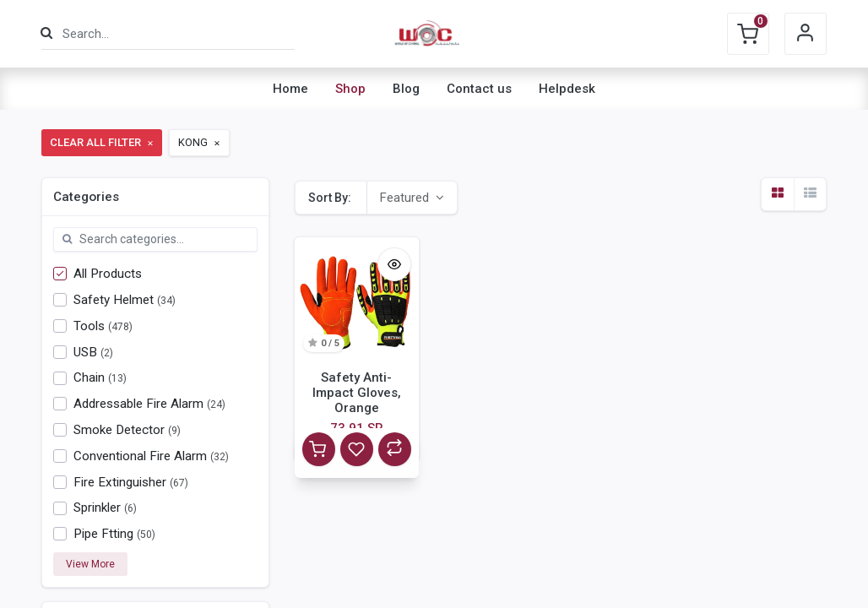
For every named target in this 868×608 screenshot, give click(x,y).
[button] (412, 198)
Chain (89, 377)
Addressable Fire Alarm (138, 404)
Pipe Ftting (103, 534)
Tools (89, 326)
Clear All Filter (103, 142)
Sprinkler (97, 508)
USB (85, 352)
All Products (108, 274)
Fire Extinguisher (120, 482)
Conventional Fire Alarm (140, 456)
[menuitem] (290, 89)
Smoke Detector (119, 430)
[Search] (46, 33)
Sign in (806, 34)
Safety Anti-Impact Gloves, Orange (357, 393)
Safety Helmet (114, 300)
